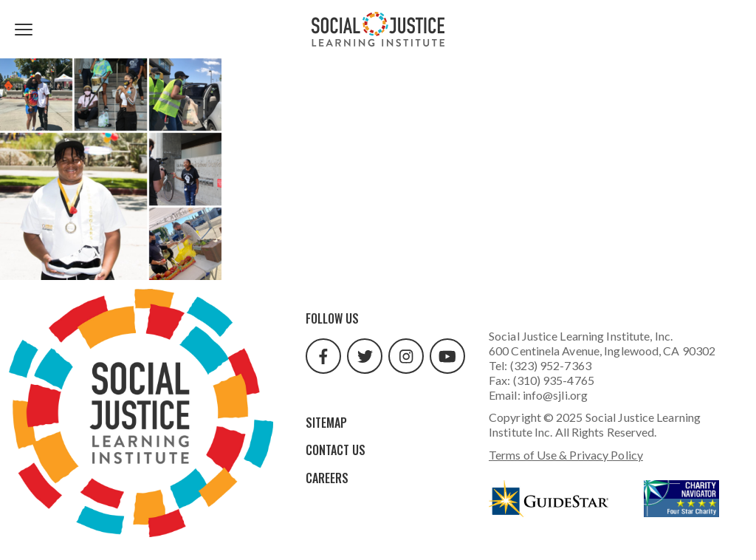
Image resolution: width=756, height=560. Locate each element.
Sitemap (326, 423)
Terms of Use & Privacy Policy (566, 455)
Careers (327, 478)
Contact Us (336, 450)
